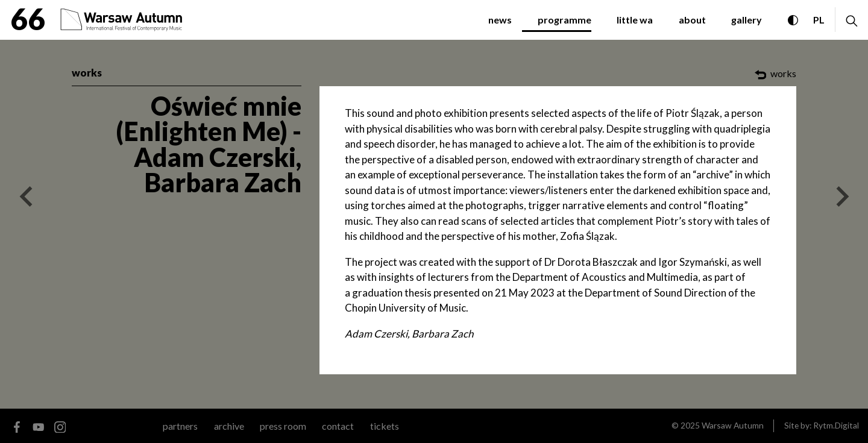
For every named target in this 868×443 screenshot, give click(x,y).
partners (180, 426)
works (87, 73)
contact (338, 426)
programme (565, 20)
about (692, 20)
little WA (635, 20)
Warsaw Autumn (733, 425)
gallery (747, 20)
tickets (385, 426)
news (500, 20)
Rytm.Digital (836, 425)
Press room (283, 426)
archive (229, 426)
